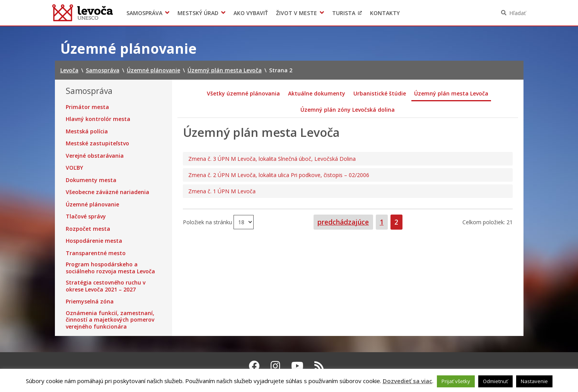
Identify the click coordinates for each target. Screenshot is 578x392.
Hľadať (517, 13)
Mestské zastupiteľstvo (97, 143)
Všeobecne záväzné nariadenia (107, 192)
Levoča (83, 13)
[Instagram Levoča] (275, 366)
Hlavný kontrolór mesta (98, 119)
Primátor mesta (87, 107)
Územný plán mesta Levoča (451, 93)
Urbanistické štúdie (380, 93)
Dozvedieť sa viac (407, 381)
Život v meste (297, 13)
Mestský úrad (198, 13)
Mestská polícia (87, 131)
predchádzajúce (343, 222)
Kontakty (385, 13)
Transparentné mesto (96, 253)
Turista (344, 13)
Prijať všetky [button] (456, 381)
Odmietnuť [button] (495, 381)
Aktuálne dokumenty (317, 93)
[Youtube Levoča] (297, 366)
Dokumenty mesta (91, 180)
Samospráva (144, 13)
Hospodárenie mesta (94, 241)
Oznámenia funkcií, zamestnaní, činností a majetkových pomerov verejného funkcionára (110, 320)
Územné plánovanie (92, 205)
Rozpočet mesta (88, 229)
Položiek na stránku (208, 222)
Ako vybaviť (251, 13)
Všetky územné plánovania (243, 93)
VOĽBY (74, 168)
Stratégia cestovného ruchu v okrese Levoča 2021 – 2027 (106, 286)
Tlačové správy (86, 216)
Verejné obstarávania (95, 156)
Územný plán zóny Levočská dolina (348, 110)
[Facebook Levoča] (254, 366)
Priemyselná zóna (90, 302)
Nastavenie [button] (534, 381)
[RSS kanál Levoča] (319, 366)
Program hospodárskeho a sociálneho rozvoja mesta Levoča (110, 268)
